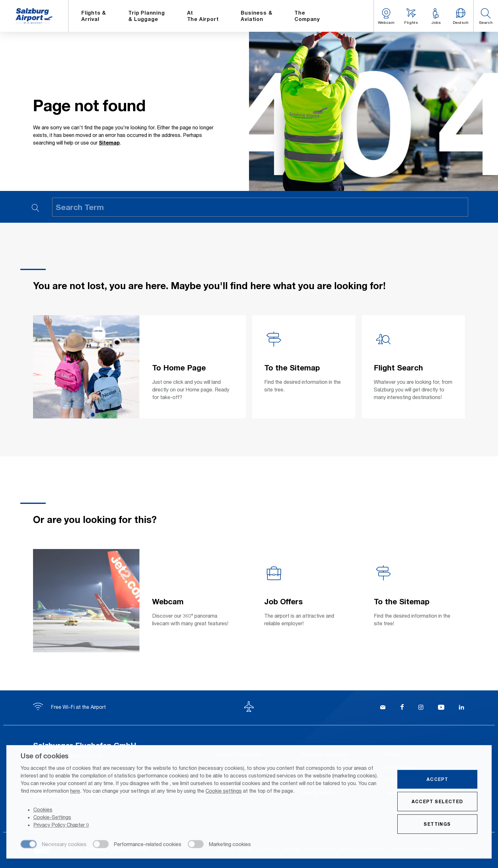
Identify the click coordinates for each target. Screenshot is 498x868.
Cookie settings (224, 791)
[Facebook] (402, 708)
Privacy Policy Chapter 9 (61, 826)
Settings (437, 825)
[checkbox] (54, 845)
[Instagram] (421, 708)
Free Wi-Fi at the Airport (69, 707)
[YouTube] (441, 708)
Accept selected (437, 802)
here (75, 791)
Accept (437, 780)
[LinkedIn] (461, 708)
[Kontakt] (383, 708)
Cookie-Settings (52, 818)
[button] (486, 16)
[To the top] (249, 708)
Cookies (43, 810)
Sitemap (109, 142)
